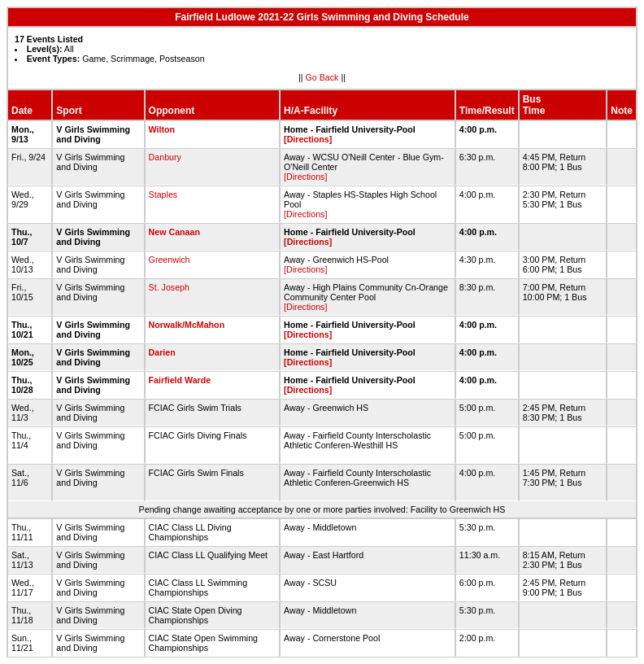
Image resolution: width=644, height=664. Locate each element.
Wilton (162, 129)
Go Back (322, 77)
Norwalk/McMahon (187, 325)
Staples (163, 194)
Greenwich (170, 260)
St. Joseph (169, 287)
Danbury (165, 157)
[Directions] (308, 139)
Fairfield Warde (180, 380)
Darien (162, 352)
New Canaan (174, 232)
